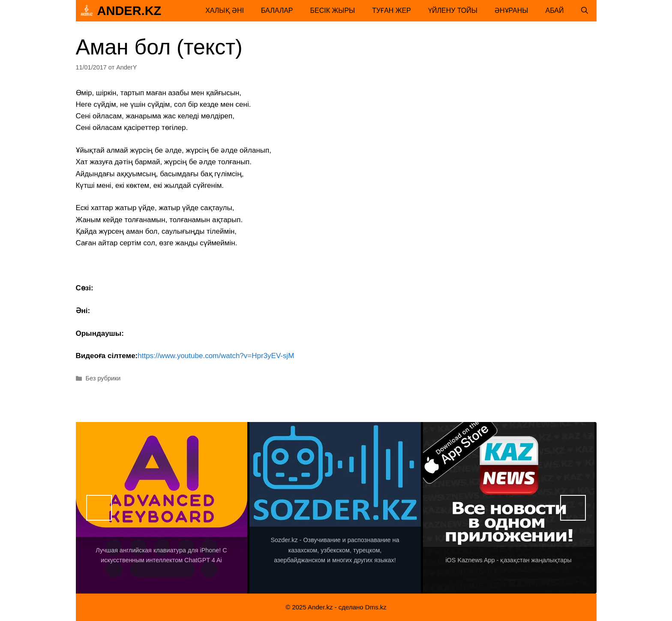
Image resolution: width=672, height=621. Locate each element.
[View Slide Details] (162, 508)
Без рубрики (103, 378)
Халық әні (225, 11)
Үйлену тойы (453, 11)
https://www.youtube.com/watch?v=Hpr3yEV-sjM (216, 356)
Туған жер (391, 11)
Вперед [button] (573, 508)
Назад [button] (99, 508)
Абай (555, 11)
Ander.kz (129, 11)
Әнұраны (511, 11)
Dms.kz (376, 607)
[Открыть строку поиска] (585, 11)
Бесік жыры (333, 11)
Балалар (277, 11)
